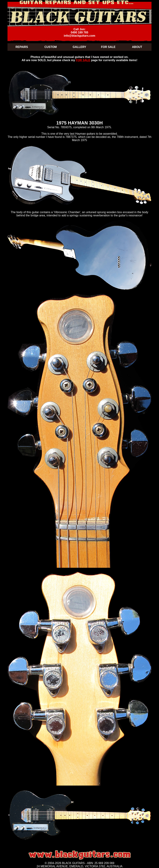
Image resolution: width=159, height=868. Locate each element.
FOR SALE (108, 47)
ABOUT (137, 47)
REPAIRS (22, 47)
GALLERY (79, 47)
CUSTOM (51, 47)
